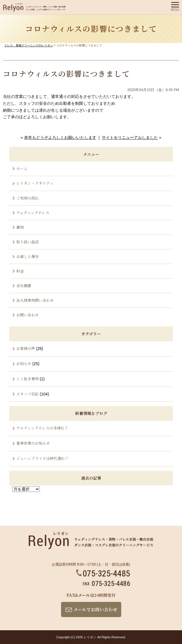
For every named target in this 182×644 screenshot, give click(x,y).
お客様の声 (26, 348)
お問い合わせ (28, 315)
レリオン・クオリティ (35, 183)
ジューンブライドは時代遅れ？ (42, 458)
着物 (20, 227)
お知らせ (24, 364)
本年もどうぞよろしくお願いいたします (60, 137)
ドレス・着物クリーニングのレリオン (29, 45)
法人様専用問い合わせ (35, 300)
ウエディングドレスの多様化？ (42, 428)
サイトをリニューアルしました (130, 137)
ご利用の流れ (28, 198)
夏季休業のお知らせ (33, 443)
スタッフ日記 (28, 394)
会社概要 (24, 286)
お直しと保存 (28, 256)
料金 (20, 271)
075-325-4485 (103, 573)
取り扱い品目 (28, 242)
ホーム (22, 169)
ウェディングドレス (33, 213)
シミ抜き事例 (28, 379)
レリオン (90, 637)
